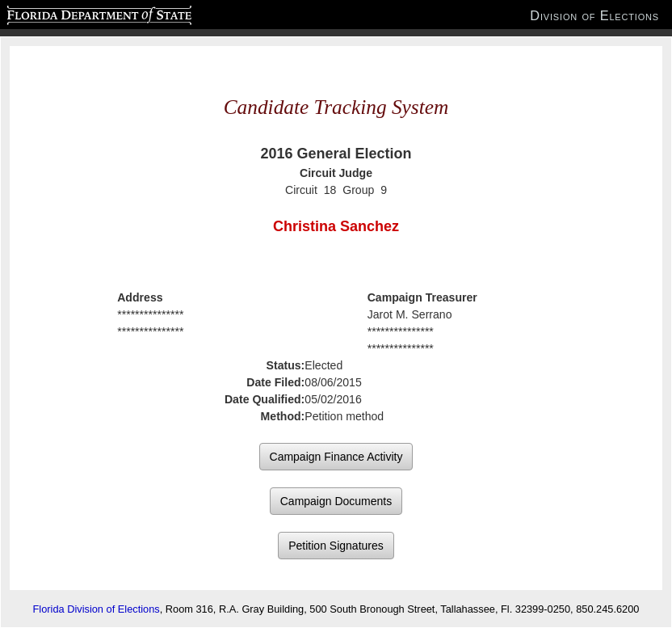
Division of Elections (594, 15)
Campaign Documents (336, 501)
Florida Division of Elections (97, 609)
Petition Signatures (336, 546)
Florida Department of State (67, 13)
